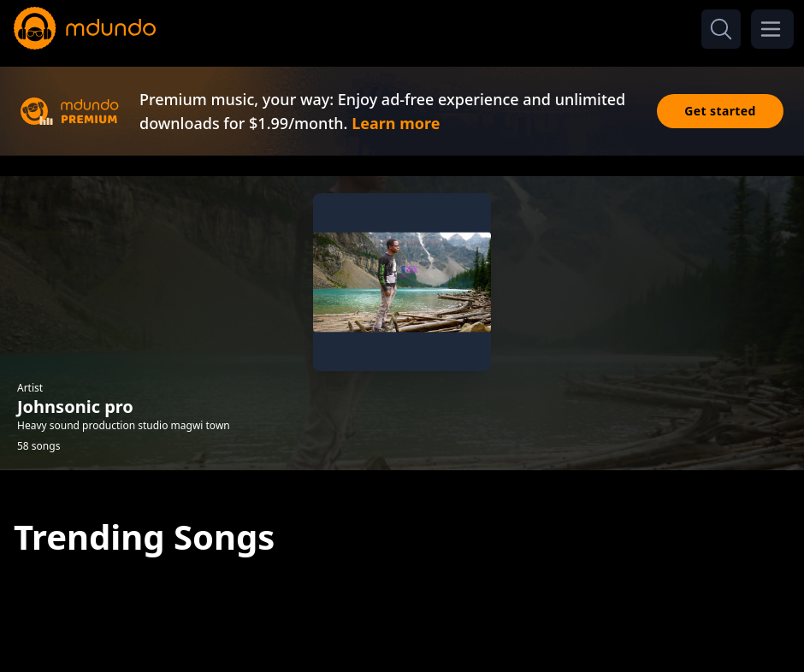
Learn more (396, 123)
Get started (720, 111)
